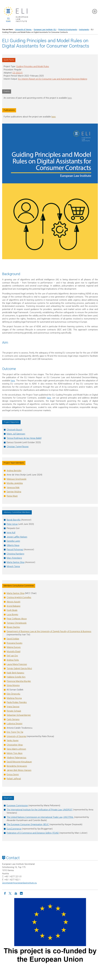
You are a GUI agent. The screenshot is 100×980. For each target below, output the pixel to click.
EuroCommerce (14, 829)
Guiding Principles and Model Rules (33, 66)
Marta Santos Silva (15, 562)
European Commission (17, 805)
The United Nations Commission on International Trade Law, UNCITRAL (40, 817)
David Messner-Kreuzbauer (19, 762)
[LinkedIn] (21, 893)
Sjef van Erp (12, 656)
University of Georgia (16, 736)
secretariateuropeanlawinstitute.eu (19, 883)
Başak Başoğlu (14, 520)
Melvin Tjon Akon (15, 753)
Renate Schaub (14, 711)
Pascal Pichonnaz (15, 549)
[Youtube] (16, 893)
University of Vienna (23, 29)
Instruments (84, 29)
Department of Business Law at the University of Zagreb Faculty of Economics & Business (49, 631)
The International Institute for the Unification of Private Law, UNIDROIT (40, 810)
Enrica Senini (13, 774)
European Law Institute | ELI (45, 29)
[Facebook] (5, 893)
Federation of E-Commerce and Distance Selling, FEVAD (33, 833)
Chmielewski (17, 623)
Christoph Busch (14, 430)
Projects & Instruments (68, 29)
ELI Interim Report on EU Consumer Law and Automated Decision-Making (53, 79)
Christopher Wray (15, 745)
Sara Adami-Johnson (16, 749)
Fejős (13, 660)
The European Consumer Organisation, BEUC (28, 824)
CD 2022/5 (17, 73)
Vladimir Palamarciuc (16, 758)
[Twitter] (10, 893)
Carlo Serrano (13, 719)
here (70, 98)
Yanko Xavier (13, 740)
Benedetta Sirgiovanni (17, 766)
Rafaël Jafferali (14, 779)
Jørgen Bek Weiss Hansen (19, 770)
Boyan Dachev (13, 627)
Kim (16, 677)
